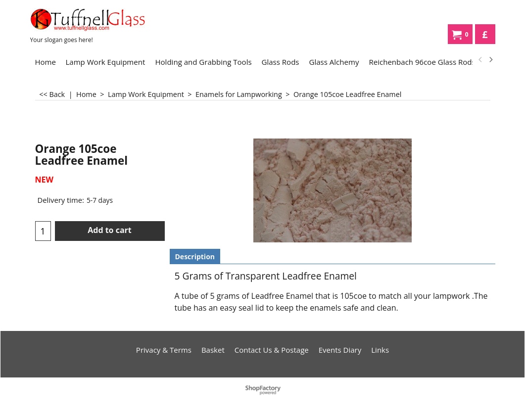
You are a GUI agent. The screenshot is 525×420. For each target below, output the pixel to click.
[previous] (481, 60)
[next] (491, 60)
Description (195, 257)
